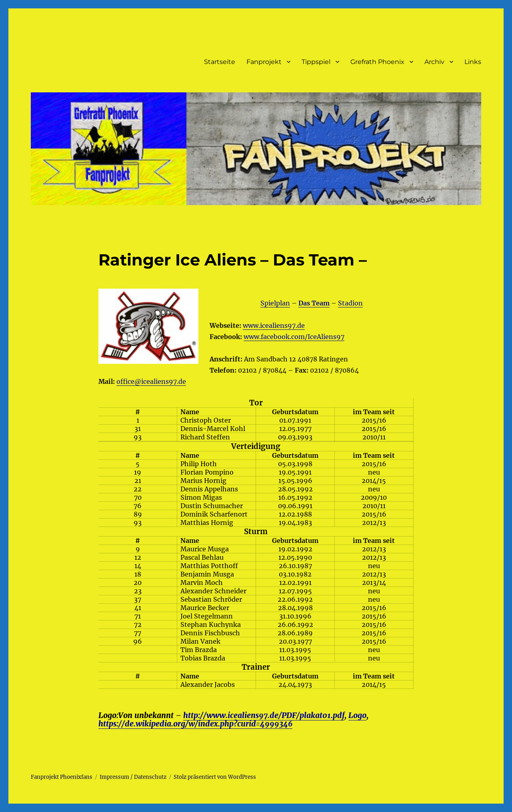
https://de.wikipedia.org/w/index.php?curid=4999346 (195, 724)
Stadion (350, 303)
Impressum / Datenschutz (133, 777)
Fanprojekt (264, 62)
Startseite (220, 62)
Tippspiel (316, 62)
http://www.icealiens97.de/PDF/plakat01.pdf (264, 715)
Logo (357, 715)
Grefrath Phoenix (377, 62)
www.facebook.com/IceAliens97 (294, 337)
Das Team (314, 303)
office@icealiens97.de (151, 381)
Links (473, 62)
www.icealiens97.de (274, 325)
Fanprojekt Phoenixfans (62, 777)
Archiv (434, 62)
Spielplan (275, 303)
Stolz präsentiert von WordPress (215, 777)
